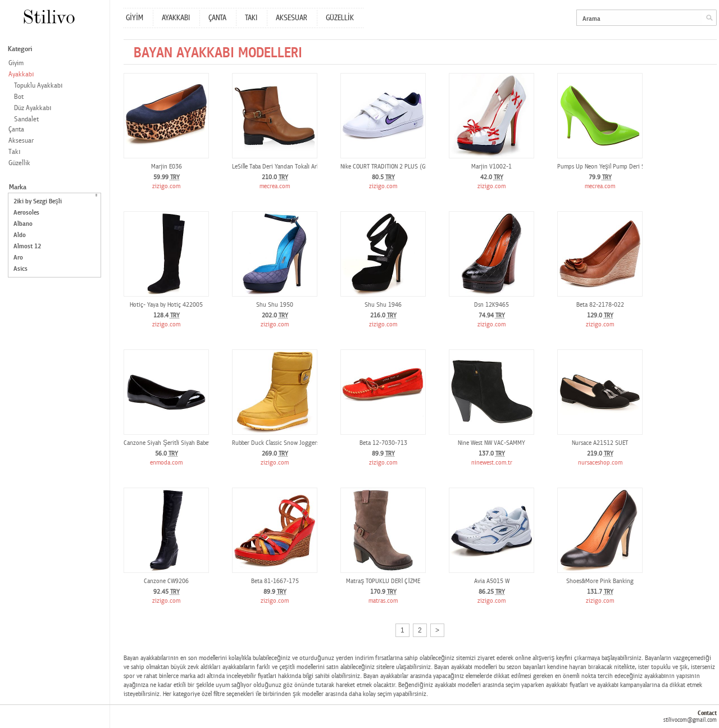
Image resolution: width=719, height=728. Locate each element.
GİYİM (135, 18)
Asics (21, 269)
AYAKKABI (176, 18)
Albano (23, 224)
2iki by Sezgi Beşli (38, 201)
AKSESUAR (292, 18)
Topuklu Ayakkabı (38, 86)
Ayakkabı (21, 74)
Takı (15, 152)
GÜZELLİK (340, 18)
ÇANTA (217, 18)
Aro (18, 258)
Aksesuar (21, 141)
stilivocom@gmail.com (690, 720)
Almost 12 (27, 246)
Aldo (20, 235)
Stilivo (49, 17)
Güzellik (19, 163)
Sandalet (26, 119)
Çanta (16, 129)
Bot (19, 97)
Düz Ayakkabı (33, 108)
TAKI (251, 18)
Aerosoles (26, 213)
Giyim (16, 63)
